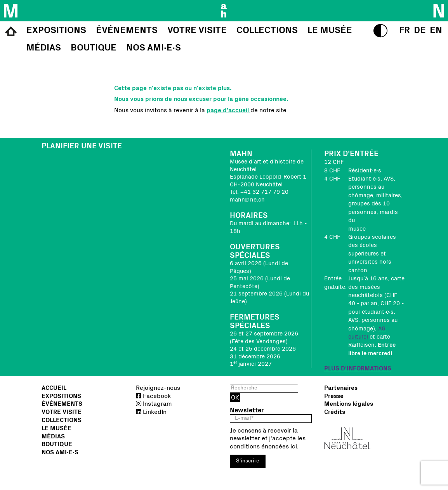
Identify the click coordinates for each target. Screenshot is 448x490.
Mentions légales (349, 404)
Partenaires (341, 388)
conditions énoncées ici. (264, 447)
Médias (53, 436)
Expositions (61, 396)
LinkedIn (151, 412)
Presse (334, 396)
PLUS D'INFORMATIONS (358, 368)
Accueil (54, 388)
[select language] (405, 30)
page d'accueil (228, 110)
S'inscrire (248, 461)
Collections (62, 420)
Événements (62, 404)
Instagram (154, 404)
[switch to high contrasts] (380, 31)
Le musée (56, 428)
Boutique (57, 444)
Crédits (335, 412)
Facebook (153, 396)
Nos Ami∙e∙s (60, 452)
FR (405, 30)
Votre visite (62, 412)
